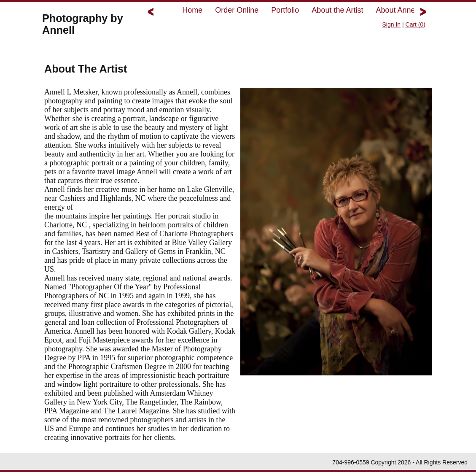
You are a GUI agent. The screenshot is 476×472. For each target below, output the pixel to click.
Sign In (392, 24)
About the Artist (337, 10)
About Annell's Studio (411, 10)
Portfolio (285, 10)
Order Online (237, 10)
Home (192, 10)
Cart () (415, 24)
